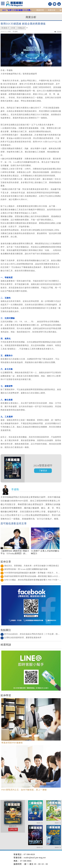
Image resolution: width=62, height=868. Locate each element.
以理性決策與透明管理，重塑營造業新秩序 (21, 638)
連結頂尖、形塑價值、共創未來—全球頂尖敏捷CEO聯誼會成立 (30, 566)
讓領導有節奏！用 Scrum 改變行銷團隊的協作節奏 (24, 569)
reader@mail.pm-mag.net (35, 858)
